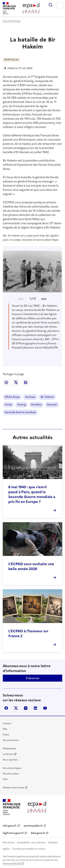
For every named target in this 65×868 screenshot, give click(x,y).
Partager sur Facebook (6, 382)
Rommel (52, 405)
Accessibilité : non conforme (31, 843)
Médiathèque (9, 749)
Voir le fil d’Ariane (12, 21)
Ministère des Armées (13, 788)
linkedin (35, 708)
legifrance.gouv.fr (13, 833)
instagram (26, 708)
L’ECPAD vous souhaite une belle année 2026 (31, 566)
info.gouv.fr (10, 826)
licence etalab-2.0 (12, 863)
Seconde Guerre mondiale (20, 412)
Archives (30, 397)
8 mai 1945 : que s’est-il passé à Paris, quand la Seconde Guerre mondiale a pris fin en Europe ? (32, 494)
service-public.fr (33, 826)
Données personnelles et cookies (29, 849)
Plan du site (8, 843)
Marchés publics (11, 774)
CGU (5, 779)
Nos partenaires (11, 740)
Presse (6, 735)
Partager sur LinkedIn (26, 382)
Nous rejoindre (10, 760)
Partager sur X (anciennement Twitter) (16, 382)
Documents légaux (12, 768)
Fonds (8, 405)
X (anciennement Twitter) (16, 708)
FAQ (5, 729)
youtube (45, 708)
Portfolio (36, 405)
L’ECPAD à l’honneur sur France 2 (28, 633)
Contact (7, 723)
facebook (6, 708)
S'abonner (33, 678)
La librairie (8, 754)
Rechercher (50, 5)
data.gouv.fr (38, 833)
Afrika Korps (12, 397)
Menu (60, 5)
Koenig (21, 405)
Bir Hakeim (47, 397)
